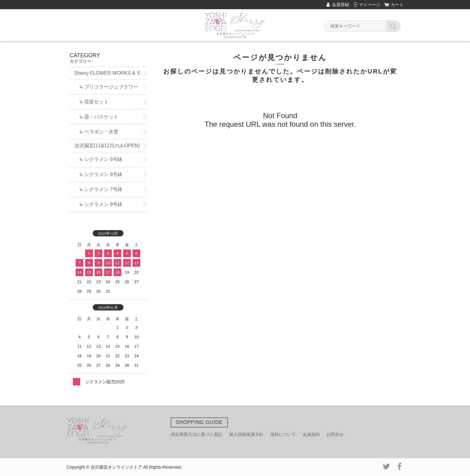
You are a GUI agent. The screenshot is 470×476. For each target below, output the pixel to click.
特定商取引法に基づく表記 (197, 434)
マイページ (370, 5)
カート (397, 5)
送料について (283, 434)
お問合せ (335, 434)
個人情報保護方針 (246, 434)
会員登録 (340, 5)
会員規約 (311, 434)
